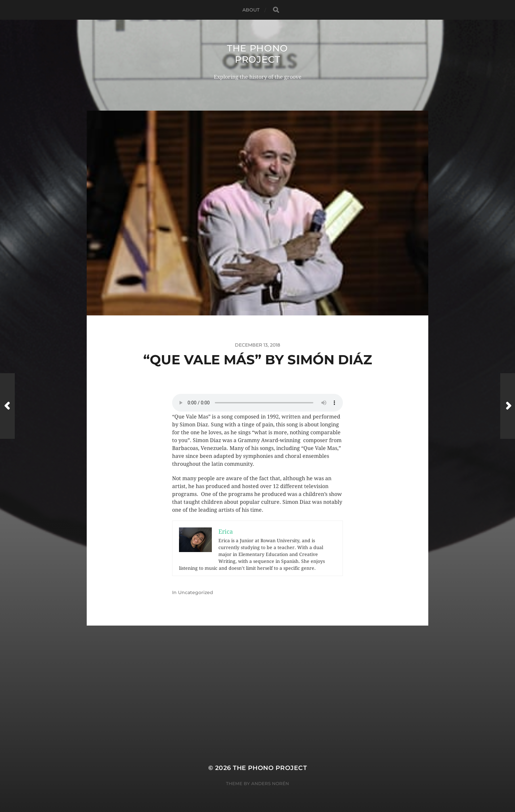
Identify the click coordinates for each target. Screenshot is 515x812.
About (251, 10)
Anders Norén (270, 783)
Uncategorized (196, 592)
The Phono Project (257, 54)
